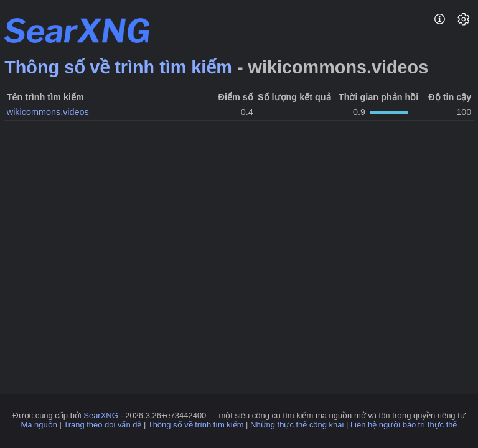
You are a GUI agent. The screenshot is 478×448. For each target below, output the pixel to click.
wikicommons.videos (48, 112)
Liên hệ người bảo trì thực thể (404, 425)
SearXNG (101, 415)
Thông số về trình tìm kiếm (118, 67)
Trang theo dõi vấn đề (102, 425)
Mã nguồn (39, 425)
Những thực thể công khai (297, 425)
